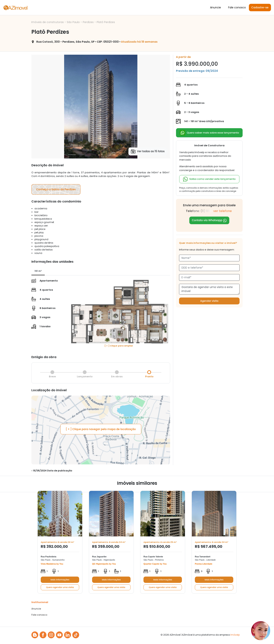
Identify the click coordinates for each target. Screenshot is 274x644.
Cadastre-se (260, 7)
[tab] (38, 271)
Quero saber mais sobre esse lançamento (209, 133)
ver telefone (223, 211)
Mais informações (60, 580)
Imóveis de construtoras (48, 22)
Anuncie (215, 7)
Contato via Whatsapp (209, 220)
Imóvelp (235, 635)
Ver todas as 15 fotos (148, 151)
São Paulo (74, 22)
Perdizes (89, 22)
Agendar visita (209, 301)
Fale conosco (237, 7)
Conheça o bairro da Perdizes (56, 189)
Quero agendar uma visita (60, 587)
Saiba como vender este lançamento (209, 179)
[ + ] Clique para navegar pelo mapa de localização (101, 429)
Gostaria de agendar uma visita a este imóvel (209, 289)
